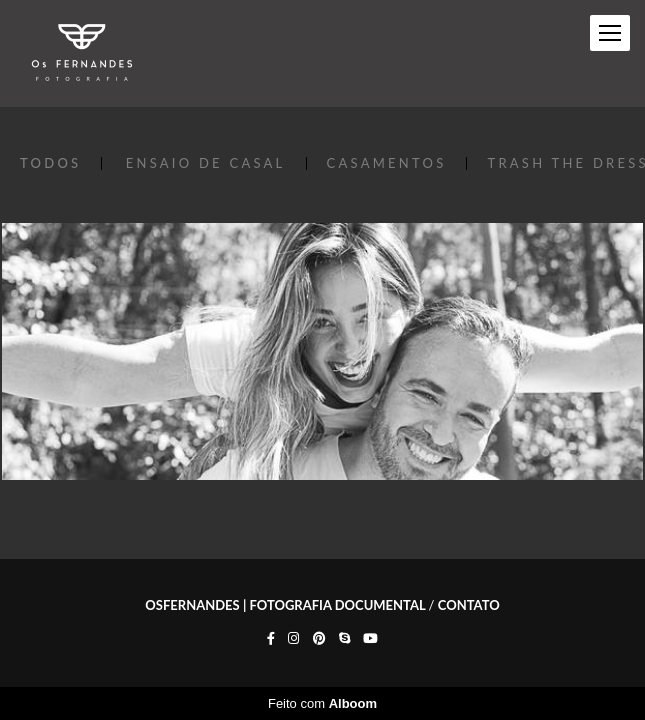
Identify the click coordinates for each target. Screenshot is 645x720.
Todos (50, 163)
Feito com (322, 703)
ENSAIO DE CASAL (206, 163)
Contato (469, 605)
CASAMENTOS (387, 163)
